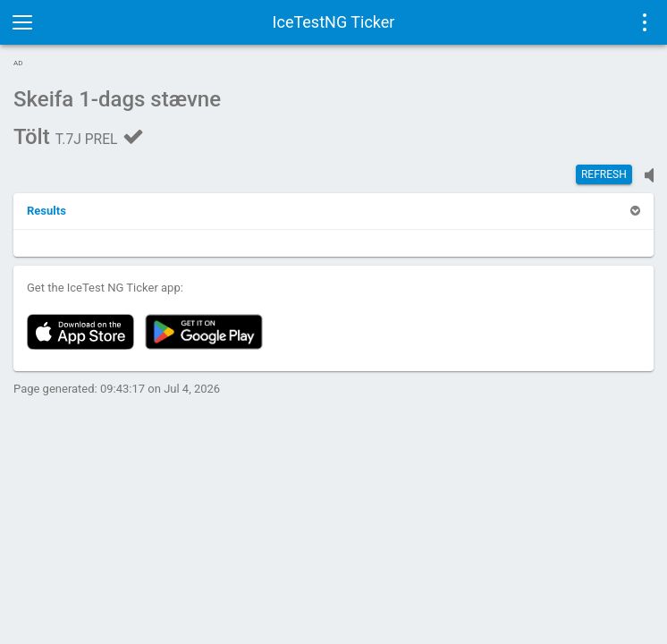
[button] (46, 211)
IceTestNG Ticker (334, 22)
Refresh (604, 174)
